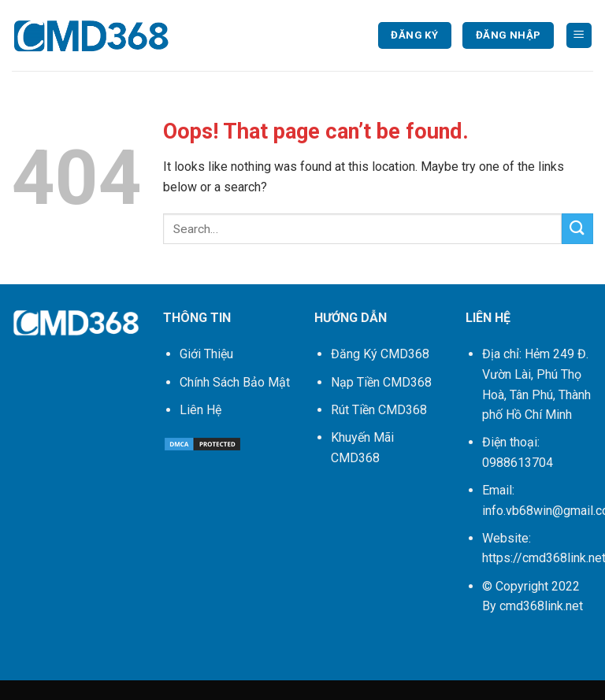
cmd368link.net (541, 606)
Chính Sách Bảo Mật (235, 382)
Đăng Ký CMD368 (380, 354)
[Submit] (577, 229)
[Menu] (579, 36)
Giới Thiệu (206, 354)
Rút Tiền (379, 410)
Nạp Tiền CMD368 (381, 382)
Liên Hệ (200, 410)
